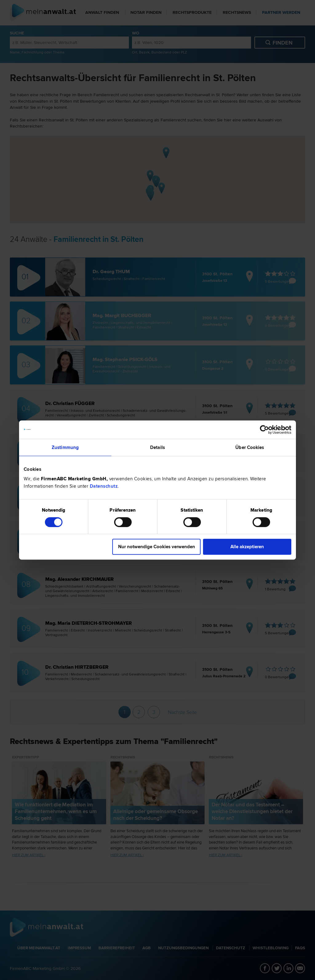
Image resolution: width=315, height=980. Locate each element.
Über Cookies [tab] (250, 447)
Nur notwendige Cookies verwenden (157, 547)
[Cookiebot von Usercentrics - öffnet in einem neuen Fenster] (264, 430)
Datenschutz (104, 486)
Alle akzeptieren (247, 547)
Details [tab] (157, 447)
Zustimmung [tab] (65, 447)
